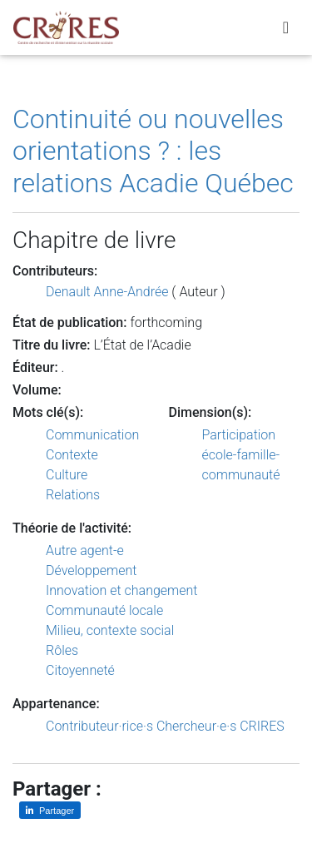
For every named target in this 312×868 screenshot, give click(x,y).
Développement (92, 570)
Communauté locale (104, 610)
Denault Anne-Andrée (107, 292)
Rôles (62, 650)
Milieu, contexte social (110, 630)
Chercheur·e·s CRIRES (220, 726)
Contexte (72, 455)
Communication (92, 435)
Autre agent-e (85, 551)
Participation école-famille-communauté (241, 455)
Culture (67, 475)
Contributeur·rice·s (99, 726)
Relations (73, 495)
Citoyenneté (80, 670)
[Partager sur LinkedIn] (50, 810)
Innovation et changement (122, 590)
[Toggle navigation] (286, 27)
